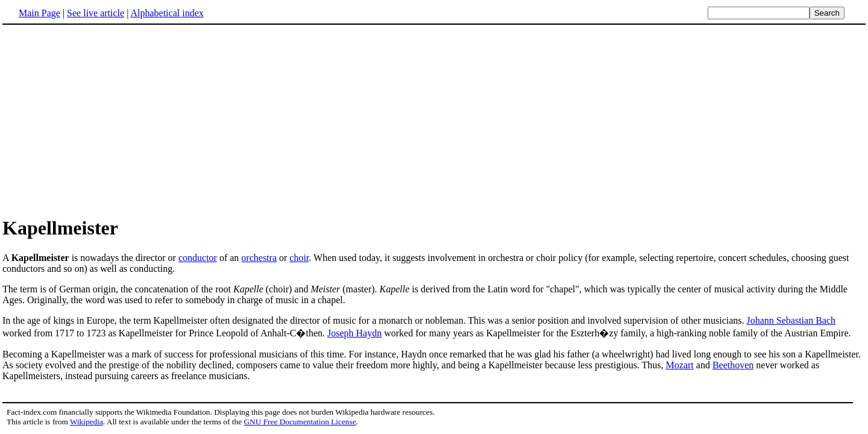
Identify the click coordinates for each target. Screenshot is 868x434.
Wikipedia (86, 422)
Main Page (39, 13)
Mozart (680, 365)
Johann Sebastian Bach (791, 320)
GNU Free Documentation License (300, 422)
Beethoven (733, 365)
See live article (96, 13)
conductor (198, 258)
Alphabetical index (167, 13)
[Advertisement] (104, 120)
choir (299, 258)
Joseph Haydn (354, 333)
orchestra (259, 258)
